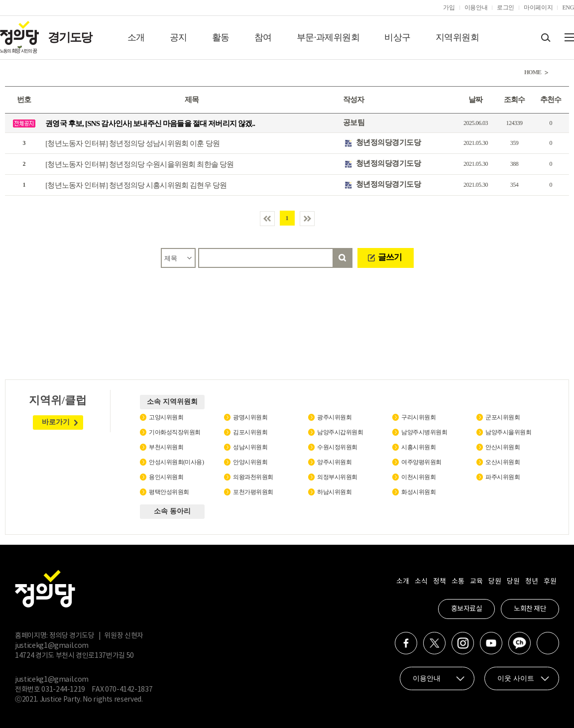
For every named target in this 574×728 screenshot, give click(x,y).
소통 (458, 582)
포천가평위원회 (253, 492)
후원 (550, 582)
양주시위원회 (334, 462)
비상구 (398, 37)
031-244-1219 (63, 690)
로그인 (506, 7)
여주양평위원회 (421, 462)
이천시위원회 (418, 477)
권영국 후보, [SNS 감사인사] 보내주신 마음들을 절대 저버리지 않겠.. (150, 123)
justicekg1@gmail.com (52, 646)
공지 (178, 37)
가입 (449, 7)
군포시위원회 (503, 417)
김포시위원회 (250, 432)
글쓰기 (390, 257)
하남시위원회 (334, 492)
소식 (421, 582)
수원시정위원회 (337, 447)
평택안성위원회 (169, 492)
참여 (263, 37)
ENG (568, 7)
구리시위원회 (418, 417)
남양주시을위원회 (508, 432)
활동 (221, 37)
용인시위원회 (166, 477)
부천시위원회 (166, 447)
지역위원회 (458, 37)
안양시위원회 (250, 462)
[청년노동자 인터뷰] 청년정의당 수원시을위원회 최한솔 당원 (139, 164)
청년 (531, 582)
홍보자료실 (467, 609)
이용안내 (476, 7)
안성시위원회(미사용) (176, 462)
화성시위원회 (418, 492)
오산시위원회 (503, 462)
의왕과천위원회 (253, 477)
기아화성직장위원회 (175, 432)
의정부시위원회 (337, 477)
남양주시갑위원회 (340, 432)
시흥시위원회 (418, 447)
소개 (136, 37)
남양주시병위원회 (424, 432)
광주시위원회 (334, 417)
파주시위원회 (503, 477)
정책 (439, 582)
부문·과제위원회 (328, 37)
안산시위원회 (503, 447)
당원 (495, 582)
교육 (476, 582)
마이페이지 (538, 7)
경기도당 (70, 37)
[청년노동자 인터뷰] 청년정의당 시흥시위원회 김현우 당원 (136, 185)
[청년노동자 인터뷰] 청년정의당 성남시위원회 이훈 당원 (132, 143)
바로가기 (56, 422)
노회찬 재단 (530, 609)
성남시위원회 (250, 447)
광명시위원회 (250, 417)
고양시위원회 (166, 417)
